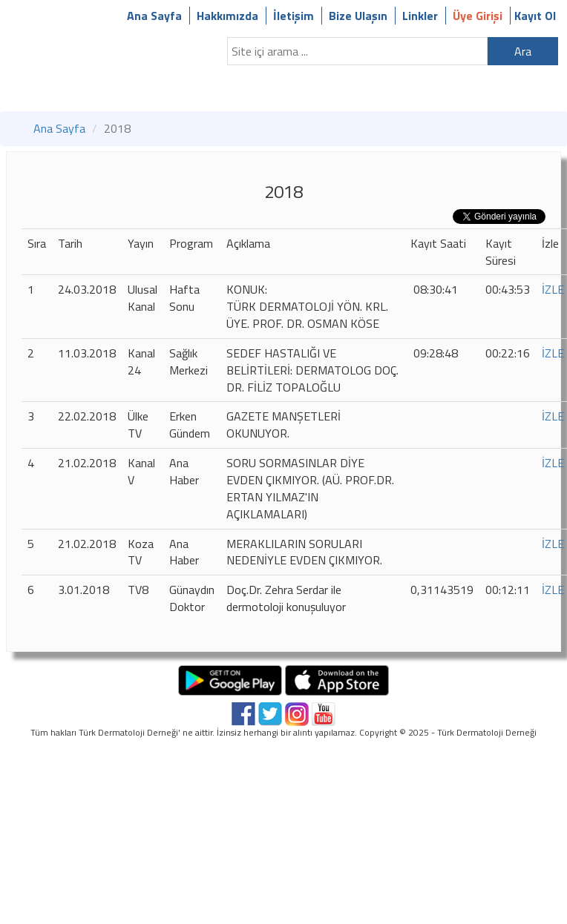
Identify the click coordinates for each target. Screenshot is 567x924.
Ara (523, 51)
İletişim (294, 16)
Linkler (420, 16)
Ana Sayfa (154, 16)
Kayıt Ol (535, 16)
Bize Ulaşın (358, 16)
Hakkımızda (227, 16)
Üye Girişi (478, 16)
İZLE (553, 289)
